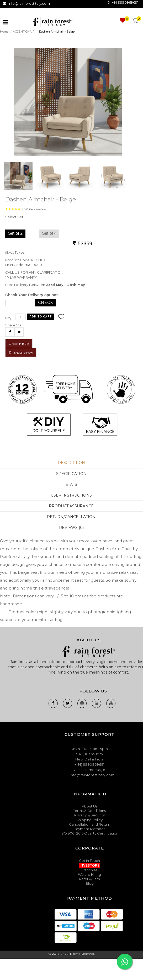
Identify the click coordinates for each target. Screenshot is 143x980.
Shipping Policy (89, 820)
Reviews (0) (71, 528)
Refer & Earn (89, 879)
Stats (71, 484)
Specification (71, 474)
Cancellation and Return (90, 824)
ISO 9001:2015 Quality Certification (89, 833)
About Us (90, 806)
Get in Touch (89, 861)
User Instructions (71, 495)
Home (4, 32)
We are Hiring (89, 874)
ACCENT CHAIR (24, 32)
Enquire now (21, 353)
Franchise (89, 870)
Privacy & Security (89, 815)
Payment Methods (89, 829)
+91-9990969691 (125, 2)
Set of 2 (15, 233)
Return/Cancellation (71, 517)
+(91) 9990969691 (90, 764)
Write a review (35, 209)
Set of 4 (49, 233)
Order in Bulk (19, 344)
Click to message (89, 770)
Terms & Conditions (89, 811)
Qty (8, 318)
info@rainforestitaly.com (29, 3)
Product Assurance (71, 506)
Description (71, 463)
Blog (90, 883)
